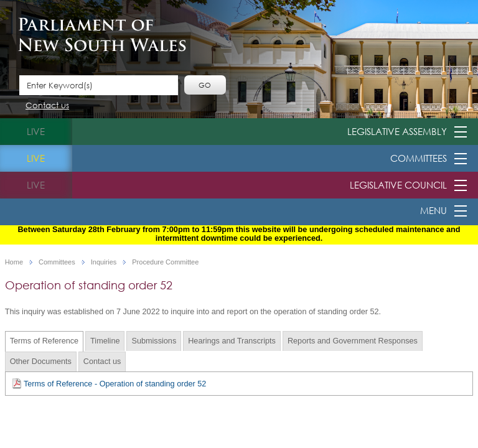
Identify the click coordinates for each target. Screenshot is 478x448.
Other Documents (41, 362)
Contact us (47, 106)
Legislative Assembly (397, 131)
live (36, 131)
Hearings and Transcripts (232, 341)
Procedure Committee (165, 262)
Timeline (105, 341)
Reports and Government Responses (353, 341)
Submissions (154, 341)
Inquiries (104, 262)
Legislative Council (398, 185)
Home (14, 262)
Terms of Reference (44, 341)
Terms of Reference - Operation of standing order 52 (109, 383)
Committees (419, 158)
